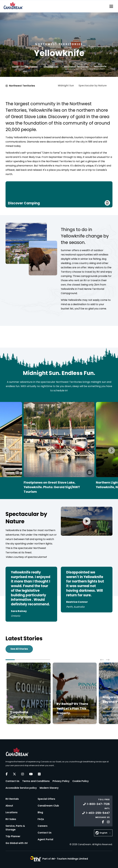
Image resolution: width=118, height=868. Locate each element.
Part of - (65, 859)
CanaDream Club (48, 806)
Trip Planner (31, 67)
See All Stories (19, 649)
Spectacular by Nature (93, 86)
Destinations (51, 67)
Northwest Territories (76, 67)
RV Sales (11, 819)
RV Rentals (12, 799)
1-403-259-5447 (96, 813)
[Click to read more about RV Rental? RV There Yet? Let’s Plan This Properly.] (75, 693)
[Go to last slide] (6, 450)
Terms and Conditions (36, 781)
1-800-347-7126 (96, 804)
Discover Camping (59, 203)
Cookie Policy (81, 781)
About (9, 806)
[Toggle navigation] (111, 6)
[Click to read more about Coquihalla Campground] (29, 693)
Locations (12, 812)
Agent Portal (45, 839)
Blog (40, 812)
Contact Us (12, 781)
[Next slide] (112, 450)
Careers (43, 826)
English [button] (104, 833)
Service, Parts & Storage (15, 828)
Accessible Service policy (21, 788)
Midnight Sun (66, 86)
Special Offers (46, 799)
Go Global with (16, 843)
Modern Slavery (49, 788)
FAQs (41, 819)
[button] (17, 472)
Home (15, 67)
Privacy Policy (61, 781)
